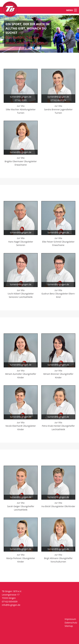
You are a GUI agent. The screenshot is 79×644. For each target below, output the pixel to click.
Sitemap (69, 626)
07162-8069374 (58, 100)
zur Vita (21, 106)
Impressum (70, 619)
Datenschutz (71, 623)
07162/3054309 (10, 602)
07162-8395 (21, 100)
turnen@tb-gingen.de (21, 97)
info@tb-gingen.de (11, 605)
